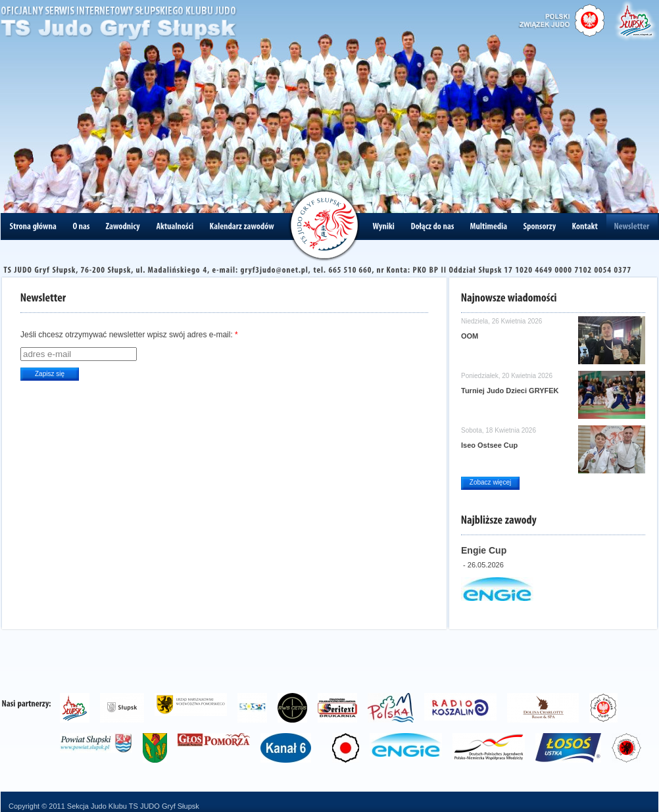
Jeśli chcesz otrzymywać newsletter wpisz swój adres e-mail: (129, 335)
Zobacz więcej (490, 482)
